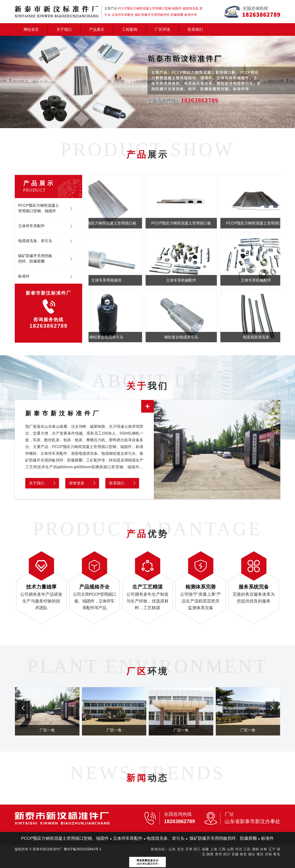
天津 (189, 849)
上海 (214, 849)
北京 (181, 849)
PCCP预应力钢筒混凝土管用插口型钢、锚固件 (39, 208)
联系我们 (195, 30)
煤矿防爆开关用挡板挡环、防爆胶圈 (35, 259)
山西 (230, 849)
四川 (227, 854)
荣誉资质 (77, 483)
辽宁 (272, 849)
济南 (268, 854)
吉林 (264, 849)
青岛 (277, 854)
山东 (172, 849)
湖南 (255, 849)
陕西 (210, 854)
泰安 (243, 854)
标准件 (24, 276)
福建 (205, 849)
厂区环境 (162, 30)
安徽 (235, 854)
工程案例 (130, 30)
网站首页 (31, 30)
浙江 (197, 849)
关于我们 (64, 30)
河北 (239, 849)
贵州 (219, 854)
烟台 (252, 854)
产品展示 (97, 30)
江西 (222, 849)
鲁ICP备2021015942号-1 (83, 849)
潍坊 (260, 854)
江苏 (247, 849)
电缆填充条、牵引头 (35, 241)
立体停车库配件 (31, 226)
